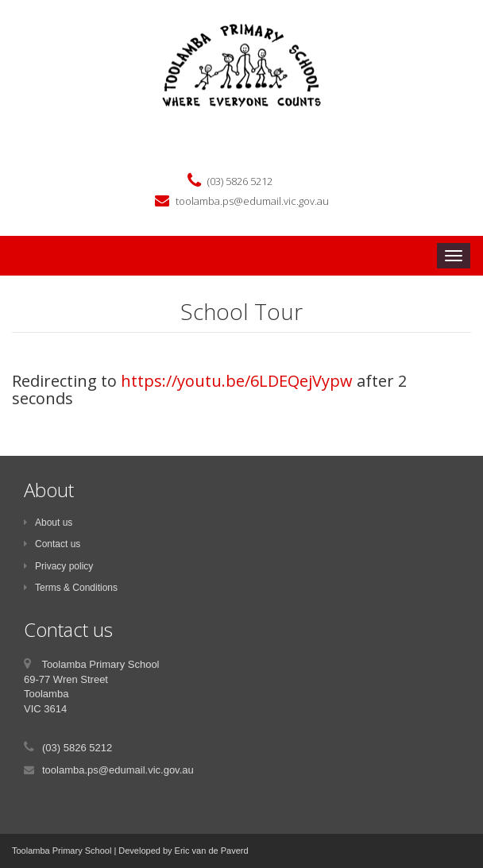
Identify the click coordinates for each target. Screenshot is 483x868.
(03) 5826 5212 (240, 181)
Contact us (52, 544)
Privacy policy (58, 566)
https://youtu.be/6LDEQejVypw (237, 381)
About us (48, 523)
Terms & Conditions (71, 588)
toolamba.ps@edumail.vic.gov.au (252, 201)
